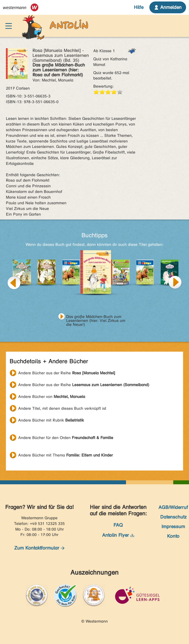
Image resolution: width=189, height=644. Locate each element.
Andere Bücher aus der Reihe (67, 373)
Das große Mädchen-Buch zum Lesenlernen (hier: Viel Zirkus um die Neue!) (96, 317)
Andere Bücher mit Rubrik (51, 420)
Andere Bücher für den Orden (66, 438)
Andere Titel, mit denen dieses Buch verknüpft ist (62, 408)
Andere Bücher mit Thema (65, 455)
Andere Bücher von (52, 397)
